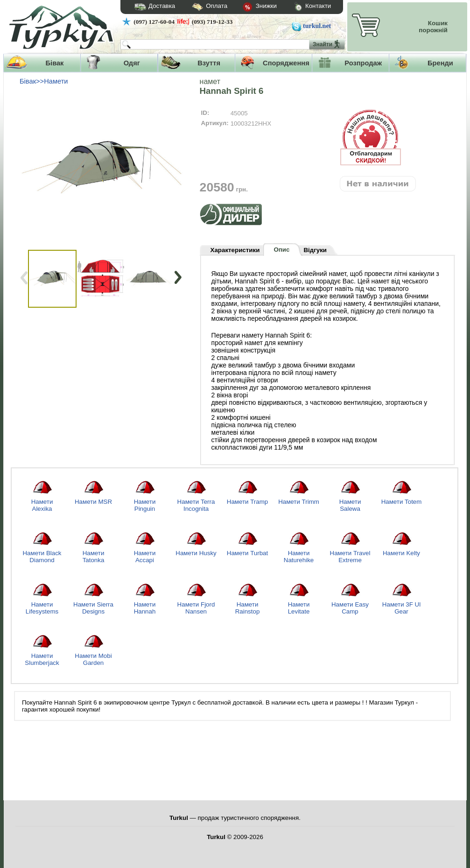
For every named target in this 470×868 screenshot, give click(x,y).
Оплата (201, 7)
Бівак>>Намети (44, 81)
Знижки (252, 7)
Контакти (304, 7)
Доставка (152, 7)
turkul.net (317, 26)
